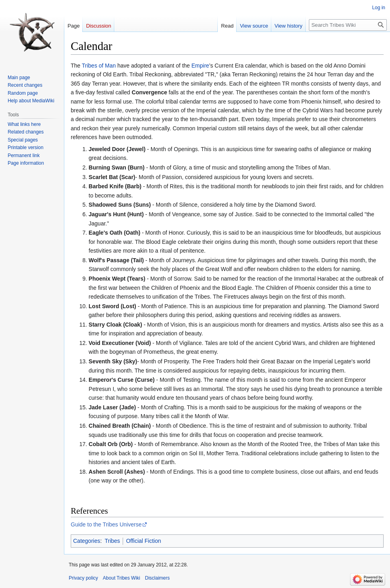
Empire (200, 66)
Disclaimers (157, 578)
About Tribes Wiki (121, 578)
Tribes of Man (99, 66)
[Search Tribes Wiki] (348, 25)
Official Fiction (143, 541)
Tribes (112, 541)
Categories (87, 541)
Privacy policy (83, 578)
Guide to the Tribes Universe (106, 524)
